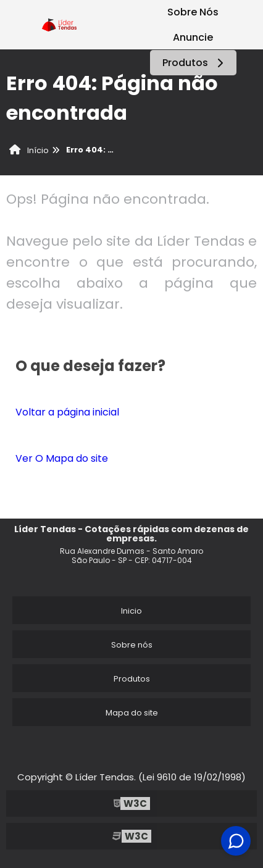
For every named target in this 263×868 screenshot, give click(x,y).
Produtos (195, 63)
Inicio (131, 611)
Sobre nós (132, 645)
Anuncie (193, 37)
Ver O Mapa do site (62, 458)
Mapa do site (132, 713)
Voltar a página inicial (67, 412)
